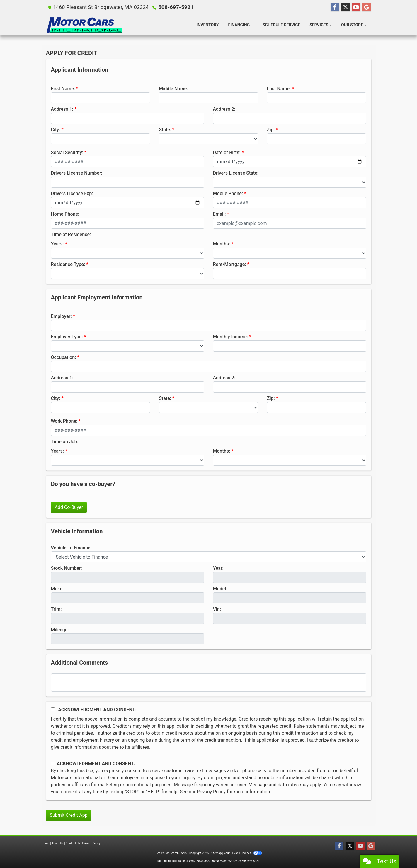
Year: (218, 568)
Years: (58, 244)
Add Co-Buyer (69, 507)
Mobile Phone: (228, 193)
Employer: (61, 316)
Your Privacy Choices (243, 853)
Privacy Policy (211, 792)
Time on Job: (65, 442)
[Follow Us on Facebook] (335, 7)
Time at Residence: (71, 235)
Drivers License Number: (77, 173)
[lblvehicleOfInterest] (209, 557)
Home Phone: (65, 214)
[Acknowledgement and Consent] (53, 709)
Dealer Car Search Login (171, 853)
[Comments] (209, 683)
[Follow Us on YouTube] (356, 7)
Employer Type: (67, 337)
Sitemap (216, 853)
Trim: (56, 609)
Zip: (271, 130)
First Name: (63, 89)
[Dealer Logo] (84, 25)
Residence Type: (68, 264)
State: (165, 130)
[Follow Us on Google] (367, 7)
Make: (57, 589)
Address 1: (62, 109)
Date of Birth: (227, 152)
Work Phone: (64, 421)
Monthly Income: (231, 337)
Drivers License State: (236, 173)
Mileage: (60, 630)
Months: (222, 244)
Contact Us (73, 843)
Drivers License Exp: (72, 193)
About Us (58, 843)
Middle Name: (173, 89)
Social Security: (67, 152)
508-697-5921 (175, 7)
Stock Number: (67, 568)
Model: (220, 589)
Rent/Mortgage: (230, 264)
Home (46, 843)
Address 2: (224, 109)
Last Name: (279, 89)
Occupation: (64, 357)
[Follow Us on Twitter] (345, 7)
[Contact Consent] (53, 764)
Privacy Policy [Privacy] (91, 843)
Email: (219, 214)
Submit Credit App (69, 815)
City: (56, 130)
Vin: (217, 609)
